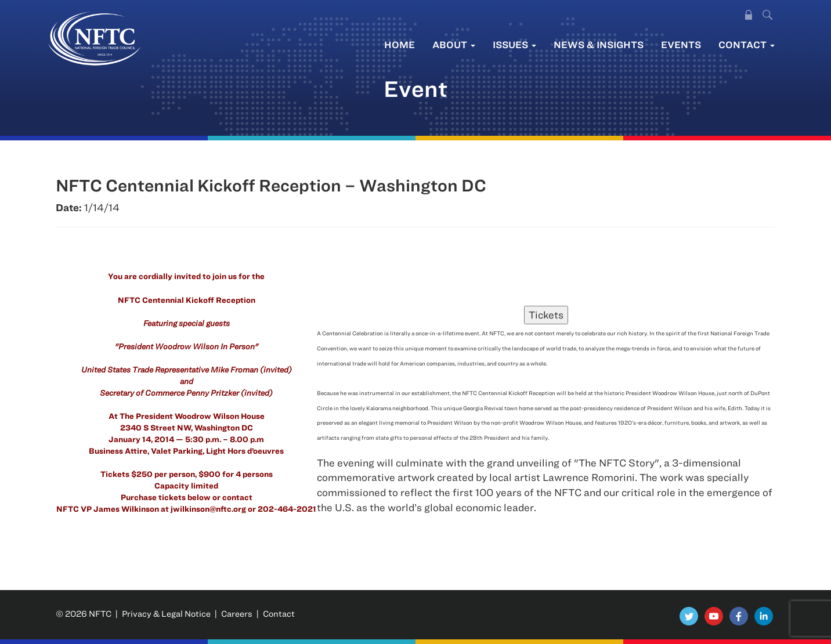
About (454, 44)
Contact (747, 44)
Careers (237, 614)
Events (681, 44)
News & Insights (599, 44)
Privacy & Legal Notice (166, 614)
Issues (514, 44)
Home (400, 44)
